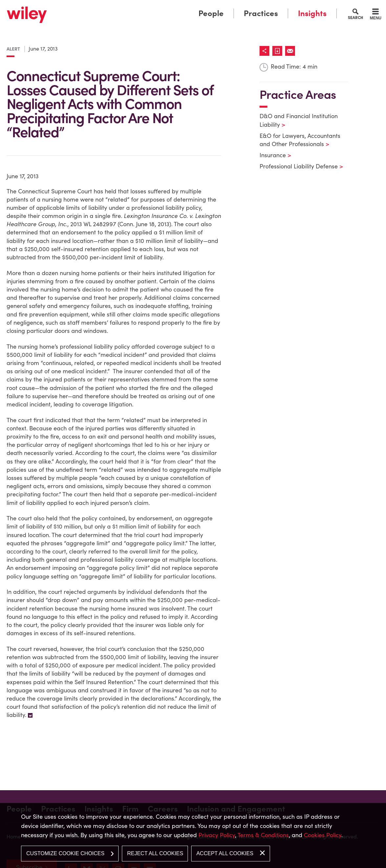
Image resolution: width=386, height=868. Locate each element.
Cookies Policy (323, 835)
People (211, 13)
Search (355, 17)
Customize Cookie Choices (65, 853)
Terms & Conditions (263, 835)
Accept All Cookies (225, 853)
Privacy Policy (217, 835)
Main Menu (173, 7)
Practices (261, 13)
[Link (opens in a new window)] (279, 51)
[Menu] (376, 15)
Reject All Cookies (155, 853)
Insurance (271, 155)
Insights (312, 13)
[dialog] (193, 835)
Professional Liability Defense (297, 166)
